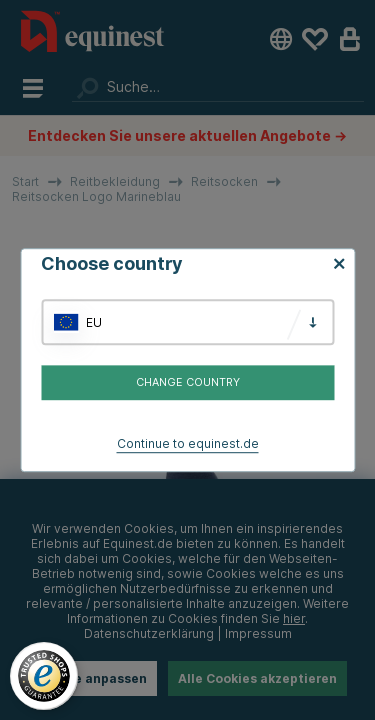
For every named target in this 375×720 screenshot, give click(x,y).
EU (94, 322)
